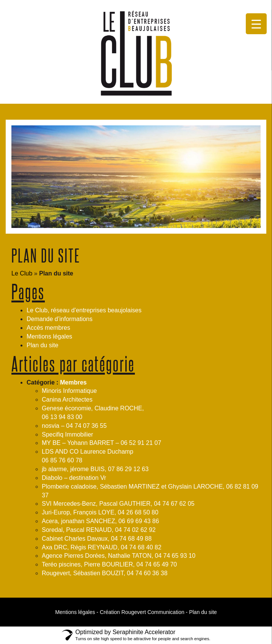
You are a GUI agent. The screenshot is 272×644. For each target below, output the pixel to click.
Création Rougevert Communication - (144, 612)
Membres (73, 382)
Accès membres (48, 328)
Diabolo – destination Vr (74, 478)
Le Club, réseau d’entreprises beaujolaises (84, 310)
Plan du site (43, 345)
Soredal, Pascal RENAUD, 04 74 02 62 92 (99, 530)
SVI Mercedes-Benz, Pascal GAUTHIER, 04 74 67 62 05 (118, 504)
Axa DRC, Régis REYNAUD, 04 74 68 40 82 (102, 547)
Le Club (22, 273)
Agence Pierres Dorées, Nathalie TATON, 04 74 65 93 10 (119, 556)
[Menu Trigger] (256, 24)
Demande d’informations (59, 319)
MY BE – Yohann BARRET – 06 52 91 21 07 (101, 443)
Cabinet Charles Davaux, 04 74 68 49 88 (97, 539)
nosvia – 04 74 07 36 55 (74, 426)
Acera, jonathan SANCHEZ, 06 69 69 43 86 (100, 521)
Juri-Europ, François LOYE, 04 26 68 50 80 (100, 512)
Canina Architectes (67, 400)
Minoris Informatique (69, 391)
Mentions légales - (77, 612)
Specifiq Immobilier (67, 434)
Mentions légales (49, 336)
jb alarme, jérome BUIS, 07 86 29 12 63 (95, 469)
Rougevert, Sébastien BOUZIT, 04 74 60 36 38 (105, 573)
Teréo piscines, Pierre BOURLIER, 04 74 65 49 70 (109, 564)
